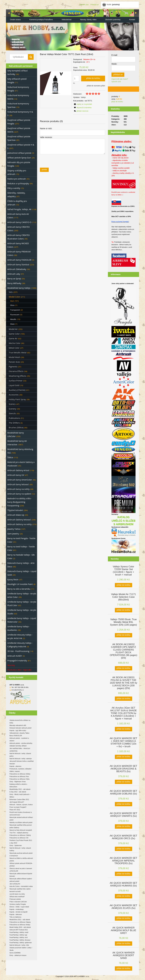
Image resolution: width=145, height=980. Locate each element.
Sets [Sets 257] (11, 292)
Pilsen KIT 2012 (15, 810)
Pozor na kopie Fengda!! (120, 222)
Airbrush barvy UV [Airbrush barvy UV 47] (16, 475)
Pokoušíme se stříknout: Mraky (20, 925)
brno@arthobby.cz (18, 690)
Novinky (11, 665)
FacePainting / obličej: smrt (19, 937)
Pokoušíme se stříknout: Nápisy (20, 922)
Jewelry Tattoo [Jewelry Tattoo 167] (14, 529)
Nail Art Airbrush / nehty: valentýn (21, 759)
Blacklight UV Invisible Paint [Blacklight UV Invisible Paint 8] (20, 584)
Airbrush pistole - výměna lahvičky (21, 743)
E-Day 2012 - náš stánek (18, 792)
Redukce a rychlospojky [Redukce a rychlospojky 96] (18, 183)
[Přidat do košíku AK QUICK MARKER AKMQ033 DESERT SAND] (124, 969)
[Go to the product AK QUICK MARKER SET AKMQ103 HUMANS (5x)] (123, 884)
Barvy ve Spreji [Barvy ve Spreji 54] (14, 279)
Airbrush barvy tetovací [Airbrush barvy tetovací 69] (18, 484)
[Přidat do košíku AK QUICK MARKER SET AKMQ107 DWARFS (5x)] (124, 826)
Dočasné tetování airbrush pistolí (20, 728)
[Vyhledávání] (31, 57)
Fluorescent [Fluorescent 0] (15, 315)
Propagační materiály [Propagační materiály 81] (17, 661)
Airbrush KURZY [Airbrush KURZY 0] (15, 656)
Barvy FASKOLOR (16, 736)
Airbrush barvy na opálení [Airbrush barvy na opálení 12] (19, 494)
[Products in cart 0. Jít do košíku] (111, 5)
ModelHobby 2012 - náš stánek (20, 789)
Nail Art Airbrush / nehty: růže (19, 945)
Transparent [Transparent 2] (15, 310)
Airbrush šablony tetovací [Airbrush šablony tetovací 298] (19, 520)
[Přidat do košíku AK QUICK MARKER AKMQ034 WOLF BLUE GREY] (124, 944)
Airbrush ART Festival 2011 (19, 930)
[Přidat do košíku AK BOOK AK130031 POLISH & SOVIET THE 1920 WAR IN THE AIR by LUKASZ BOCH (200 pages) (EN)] (124, 699)
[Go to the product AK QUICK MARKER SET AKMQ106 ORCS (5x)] (123, 837)
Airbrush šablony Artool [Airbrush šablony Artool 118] (18, 470)
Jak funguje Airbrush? (17, 802)
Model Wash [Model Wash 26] (15, 357)
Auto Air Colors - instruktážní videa (21, 886)
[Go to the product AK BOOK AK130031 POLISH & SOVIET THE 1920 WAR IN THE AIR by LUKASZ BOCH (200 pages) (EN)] (123, 683)
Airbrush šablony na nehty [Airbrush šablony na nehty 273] (19, 524)
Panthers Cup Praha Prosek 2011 (21, 840)
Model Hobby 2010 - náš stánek (20, 927)
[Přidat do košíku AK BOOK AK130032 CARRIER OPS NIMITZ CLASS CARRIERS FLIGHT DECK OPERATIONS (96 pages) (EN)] (124, 668)
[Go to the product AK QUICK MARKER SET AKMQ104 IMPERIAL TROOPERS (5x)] (123, 860)
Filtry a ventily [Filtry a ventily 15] (14, 188)
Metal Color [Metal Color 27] (14, 348)
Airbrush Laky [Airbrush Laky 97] (14, 274)
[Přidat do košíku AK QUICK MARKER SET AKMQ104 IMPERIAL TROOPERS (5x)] (124, 874)
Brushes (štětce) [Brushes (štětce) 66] (16, 427)
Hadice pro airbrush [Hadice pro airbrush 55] (17, 179)
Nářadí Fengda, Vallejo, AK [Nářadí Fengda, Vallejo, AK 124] (19, 209)
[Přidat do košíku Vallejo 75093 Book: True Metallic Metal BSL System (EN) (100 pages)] (124, 635)
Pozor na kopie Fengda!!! (18, 807)
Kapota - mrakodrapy (17, 909)
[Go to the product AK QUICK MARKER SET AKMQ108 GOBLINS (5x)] (123, 792)
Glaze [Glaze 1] (12, 324)
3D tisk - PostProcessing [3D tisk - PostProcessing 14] (18, 651)
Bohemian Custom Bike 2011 (19, 799)
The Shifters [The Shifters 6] (14, 423)
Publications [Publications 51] (14, 418)
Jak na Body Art (15, 884)
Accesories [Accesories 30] (14, 395)
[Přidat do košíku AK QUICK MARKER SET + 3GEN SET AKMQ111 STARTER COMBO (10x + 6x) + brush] (124, 757)
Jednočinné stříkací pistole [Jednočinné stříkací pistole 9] (19, 153)
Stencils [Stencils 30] (12, 413)
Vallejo (83, 97)
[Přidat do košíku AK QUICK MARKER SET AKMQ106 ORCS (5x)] (124, 849)
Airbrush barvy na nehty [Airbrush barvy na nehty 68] (18, 489)
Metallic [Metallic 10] (13, 319)
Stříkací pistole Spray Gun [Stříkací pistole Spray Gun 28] (19, 158)
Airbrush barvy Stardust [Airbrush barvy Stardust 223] (18, 265)
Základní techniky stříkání (18, 746)
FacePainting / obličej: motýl (19, 932)
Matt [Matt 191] (12, 301)
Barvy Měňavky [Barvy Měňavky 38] (14, 283)
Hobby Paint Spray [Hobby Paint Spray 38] (17, 399)
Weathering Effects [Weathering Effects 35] (17, 376)
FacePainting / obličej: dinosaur (20, 940)
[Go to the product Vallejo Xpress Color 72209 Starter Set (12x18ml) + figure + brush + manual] (123, 570)
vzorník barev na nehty (17, 894)
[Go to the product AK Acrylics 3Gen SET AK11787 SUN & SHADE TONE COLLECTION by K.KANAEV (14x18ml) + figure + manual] (123, 713)
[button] (83, 104)
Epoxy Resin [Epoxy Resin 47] (13, 579)
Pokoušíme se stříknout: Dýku (20, 779)
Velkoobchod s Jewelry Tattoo (19, 733)
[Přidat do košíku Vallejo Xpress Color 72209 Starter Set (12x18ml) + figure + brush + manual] (124, 585)
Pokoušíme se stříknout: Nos (19, 776)
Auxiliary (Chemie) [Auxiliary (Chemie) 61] (17, 390)
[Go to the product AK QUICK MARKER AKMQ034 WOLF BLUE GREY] (123, 930)
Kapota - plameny (15, 766)
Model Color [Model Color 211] (14, 297)
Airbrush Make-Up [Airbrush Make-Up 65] (16, 515)
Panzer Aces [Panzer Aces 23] (14, 362)
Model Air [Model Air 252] (13, 329)
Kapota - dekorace (16, 914)
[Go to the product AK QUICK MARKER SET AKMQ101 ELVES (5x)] (123, 906)
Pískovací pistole (15, 899)
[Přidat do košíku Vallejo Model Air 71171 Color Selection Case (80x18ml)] (124, 610)
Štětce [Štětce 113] (10, 457)
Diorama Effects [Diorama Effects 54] (16, 371)
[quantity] (76, 78)
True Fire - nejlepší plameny (19, 833)
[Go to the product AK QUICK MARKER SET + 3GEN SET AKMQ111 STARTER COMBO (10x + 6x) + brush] (123, 742)
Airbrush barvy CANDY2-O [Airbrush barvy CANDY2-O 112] (19, 222)
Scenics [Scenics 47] (12, 404)
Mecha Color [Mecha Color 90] (15, 343)
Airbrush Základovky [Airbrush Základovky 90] (17, 269)
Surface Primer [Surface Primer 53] (16, 381)
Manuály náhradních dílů (18, 725)
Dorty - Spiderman (16, 845)
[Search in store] (19, 57)
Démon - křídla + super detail (19, 907)
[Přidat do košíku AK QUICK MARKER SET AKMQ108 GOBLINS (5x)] (124, 804)
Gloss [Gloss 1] (12, 305)
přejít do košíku (117, 102)
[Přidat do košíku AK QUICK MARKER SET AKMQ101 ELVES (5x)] (124, 919)
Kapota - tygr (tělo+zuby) (18, 730)
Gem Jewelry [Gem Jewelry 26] (13, 534)
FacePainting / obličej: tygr (18, 935)
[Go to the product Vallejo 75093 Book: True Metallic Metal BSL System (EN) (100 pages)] (123, 622)
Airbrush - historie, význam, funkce (21, 805)
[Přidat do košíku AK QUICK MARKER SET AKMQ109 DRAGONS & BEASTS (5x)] (124, 782)
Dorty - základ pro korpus (18, 955)
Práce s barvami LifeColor (18, 902)
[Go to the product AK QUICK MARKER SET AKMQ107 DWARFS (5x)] (123, 814)
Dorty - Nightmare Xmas (18, 782)
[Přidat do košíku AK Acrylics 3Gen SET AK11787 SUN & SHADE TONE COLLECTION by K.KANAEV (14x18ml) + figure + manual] (124, 729)
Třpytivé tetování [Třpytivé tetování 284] (15, 510)
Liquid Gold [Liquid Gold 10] (14, 385)
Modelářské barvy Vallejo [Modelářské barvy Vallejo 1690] (19, 288)
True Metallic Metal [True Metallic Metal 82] (18, 353)
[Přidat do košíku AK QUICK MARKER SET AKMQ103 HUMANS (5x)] (124, 896)
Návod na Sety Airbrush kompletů (21, 830)
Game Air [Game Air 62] (13, 338)
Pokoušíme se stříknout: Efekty (20, 774)
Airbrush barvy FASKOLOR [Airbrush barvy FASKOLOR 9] (19, 260)
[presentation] (60, 161)
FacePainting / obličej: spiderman (21, 943)
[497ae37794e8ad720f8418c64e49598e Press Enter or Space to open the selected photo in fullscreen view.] (56, 83)
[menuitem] (15, 20)
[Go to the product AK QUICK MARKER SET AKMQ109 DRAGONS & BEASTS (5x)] (123, 768)
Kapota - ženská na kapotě (18, 912)
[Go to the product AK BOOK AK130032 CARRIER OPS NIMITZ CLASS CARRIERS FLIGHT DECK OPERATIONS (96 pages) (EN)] (123, 651)
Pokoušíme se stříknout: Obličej (20, 835)
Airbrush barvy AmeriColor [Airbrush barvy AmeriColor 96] (20, 480)
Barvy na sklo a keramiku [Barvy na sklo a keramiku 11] (19, 589)
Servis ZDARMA (15, 953)
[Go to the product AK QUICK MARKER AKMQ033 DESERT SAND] (123, 955)
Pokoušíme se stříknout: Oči (19, 838)
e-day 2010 (13, 843)
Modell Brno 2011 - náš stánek (20, 920)
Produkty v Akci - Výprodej (19, 670)
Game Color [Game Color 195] (14, 334)
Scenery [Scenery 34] (12, 409)
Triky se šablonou (15, 917)
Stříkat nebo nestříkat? (17, 897)
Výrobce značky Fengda (18, 904)
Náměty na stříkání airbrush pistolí (21, 822)
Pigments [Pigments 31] (13, 367)
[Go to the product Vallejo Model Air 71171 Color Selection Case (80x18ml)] (123, 597)
